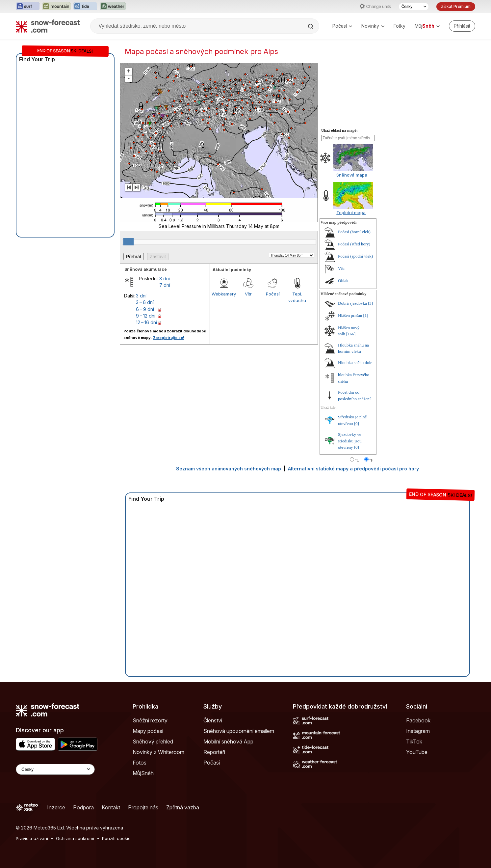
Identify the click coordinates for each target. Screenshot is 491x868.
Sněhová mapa (352, 175)
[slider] (128, 242)
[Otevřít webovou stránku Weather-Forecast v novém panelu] (113, 7)
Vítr (248, 294)
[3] (370, 303)
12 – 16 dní (146, 322)
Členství (213, 720)
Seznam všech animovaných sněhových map (229, 469)
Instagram (418, 731)
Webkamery (224, 294)
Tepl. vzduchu (297, 297)
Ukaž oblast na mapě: (339, 130)
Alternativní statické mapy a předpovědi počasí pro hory (353, 469)
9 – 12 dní (146, 316)
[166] (351, 334)
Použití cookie (116, 838)
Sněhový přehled (153, 742)
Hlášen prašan (350, 315)
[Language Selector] (55, 769)
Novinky (373, 26)
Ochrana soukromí (75, 838)
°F (371, 460)
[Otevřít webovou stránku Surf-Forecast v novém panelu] (28, 7)
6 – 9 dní (145, 309)
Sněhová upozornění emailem (239, 731)
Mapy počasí (148, 731)
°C (357, 460)
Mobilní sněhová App (228, 742)
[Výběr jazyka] (414, 7)
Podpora (83, 807)
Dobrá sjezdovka (352, 303)
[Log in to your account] (462, 26)
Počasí (342, 26)
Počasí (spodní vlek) (355, 256)
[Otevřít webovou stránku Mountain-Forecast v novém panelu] (56, 7)
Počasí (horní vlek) (354, 232)
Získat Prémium (456, 6)
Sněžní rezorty (150, 720)
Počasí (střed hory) (354, 244)
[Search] (311, 26)
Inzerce (56, 807)
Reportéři (214, 752)
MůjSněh (143, 773)
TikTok (414, 742)
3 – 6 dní (145, 302)
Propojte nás (143, 807)
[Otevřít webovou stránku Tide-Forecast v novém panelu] (85, 7)
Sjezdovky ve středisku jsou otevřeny (350, 441)
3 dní (165, 279)
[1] (366, 315)
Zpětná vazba (183, 807)
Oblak (343, 280)
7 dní (165, 285)
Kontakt (111, 807)
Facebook (418, 720)
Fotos (140, 763)
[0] (357, 423)
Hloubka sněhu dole (355, 363)
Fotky (400, 26)
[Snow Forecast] (48, 26)
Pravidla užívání (32, 838)
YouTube (417, 752)
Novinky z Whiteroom (158, 752)
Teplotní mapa (351, 212)
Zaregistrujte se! (169, 338)
